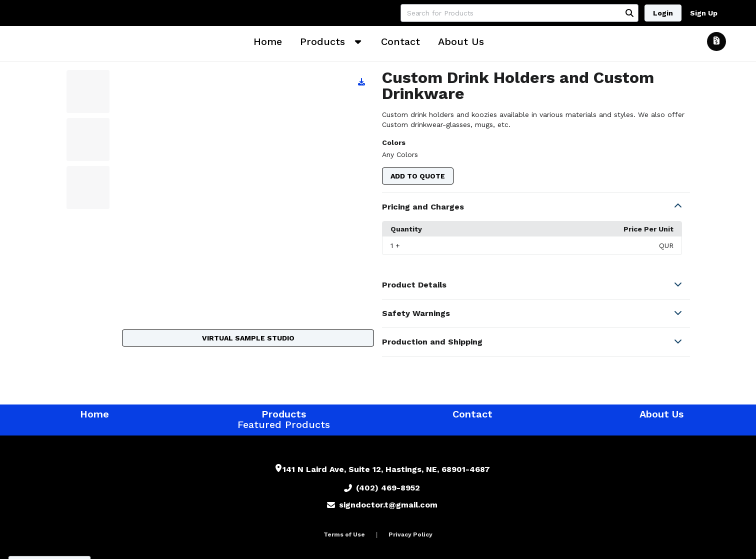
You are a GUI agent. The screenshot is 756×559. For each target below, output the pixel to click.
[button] (536, 207)
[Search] (629, 13)
